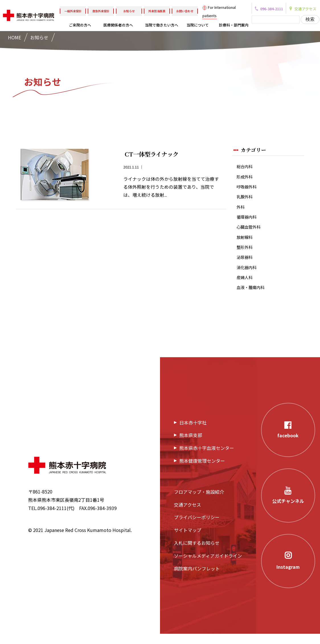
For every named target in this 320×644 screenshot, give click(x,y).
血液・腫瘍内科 (253, 297)
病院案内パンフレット (197, 579)
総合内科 (246, 167)
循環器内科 (248, 221)
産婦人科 (246, 286)
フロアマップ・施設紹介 (199, 502)
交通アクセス (187, 515)
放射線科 (246, 243)
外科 (241, 211)
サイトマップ (188, 540)
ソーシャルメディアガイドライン (208, 566)
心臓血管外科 (250, 232)
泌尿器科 (246, 265)
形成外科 (246, 178)
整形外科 (246, 254)
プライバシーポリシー (197, 527)
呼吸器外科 (248, 189)
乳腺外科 (246, 199)
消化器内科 (248, 276)
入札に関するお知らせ (197, 553)
